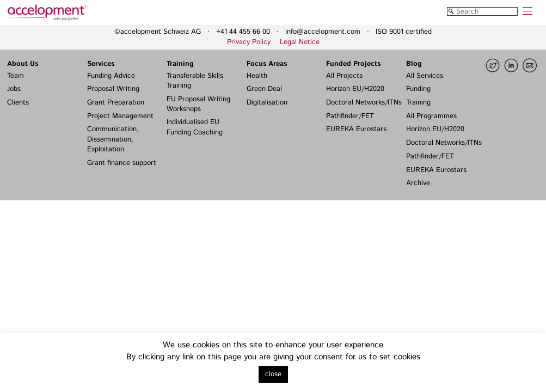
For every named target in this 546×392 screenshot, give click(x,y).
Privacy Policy (249, 42)
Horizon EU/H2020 (355, 89)
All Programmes (431, 116)
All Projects (344, 76)
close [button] (273, 374)
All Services (425, 76)
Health (257, 76)
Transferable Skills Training (195, 81)
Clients (18, 103)
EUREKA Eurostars (356, 129)
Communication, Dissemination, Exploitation (113, 139)
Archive (418, 183)
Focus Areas (267, 64)
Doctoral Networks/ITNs (364, 103)
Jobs (14, 89)
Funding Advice (111, 76)
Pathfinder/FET (350, 116)
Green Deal (264, 89)
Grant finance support (122, 163)
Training (180, 64)
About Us (23, 64)
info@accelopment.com (323, 32)
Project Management (120, 116)
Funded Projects (353, 64)
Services (101, 64)
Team (16, 76)
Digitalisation (267, 103)
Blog (414, 64)
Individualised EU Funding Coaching (195, 127)
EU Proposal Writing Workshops (198, 104)
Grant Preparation (116, 103)
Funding (418, 89)
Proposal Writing (113, 89)
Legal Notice (300, 42)
